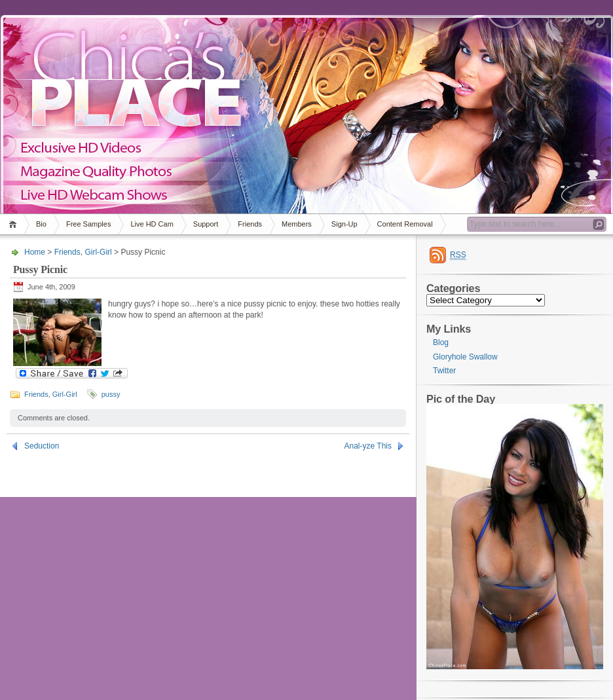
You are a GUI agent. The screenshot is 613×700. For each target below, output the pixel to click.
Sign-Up (344, 224)
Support (206, 224)
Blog (441, 342)
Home (15, 224)
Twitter (444, 371)
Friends (250, 224)
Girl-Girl (98, 252)
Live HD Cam (152, 224)
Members (297, 224)
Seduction (42, 446)
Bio (41, 224)
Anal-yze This (368, 446)
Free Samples (88, 224)
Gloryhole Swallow (465, 357)
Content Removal (405, 224)
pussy (111, 394)
